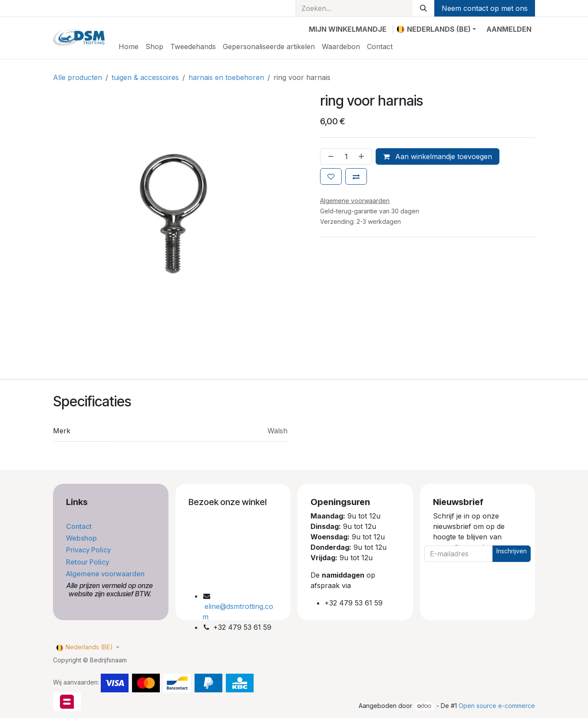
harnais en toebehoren (226, 77)
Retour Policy (88, 562)
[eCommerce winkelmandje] (348, 29)
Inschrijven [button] (512, 551)
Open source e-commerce (497, 706)
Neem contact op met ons (485, 8)
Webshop (82, 538)
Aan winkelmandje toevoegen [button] (438, 156)
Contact (80, 526)
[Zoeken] (423, 8)
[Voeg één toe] (363, 156)
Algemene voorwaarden (106, 574)
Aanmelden (509, 29)
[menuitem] (129, 47)
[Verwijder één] (329, 156)
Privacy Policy (89, 550)
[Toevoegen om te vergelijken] (356, 176)
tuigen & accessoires (145, 77)
